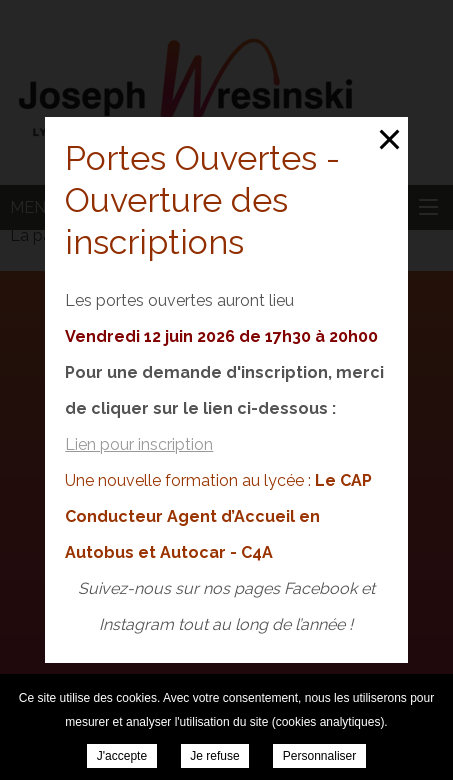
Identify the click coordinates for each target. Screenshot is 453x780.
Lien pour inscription (139, 444)
